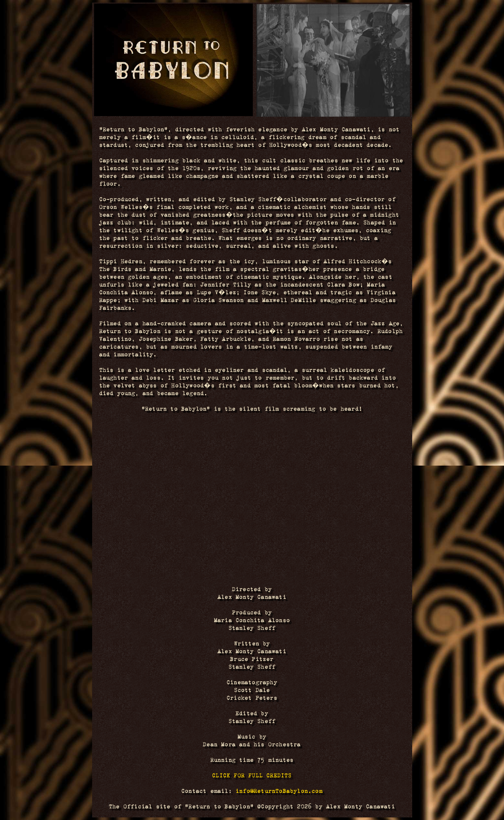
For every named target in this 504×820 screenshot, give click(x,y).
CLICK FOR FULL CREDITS (252, 775)
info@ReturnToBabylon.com (279, 791)
